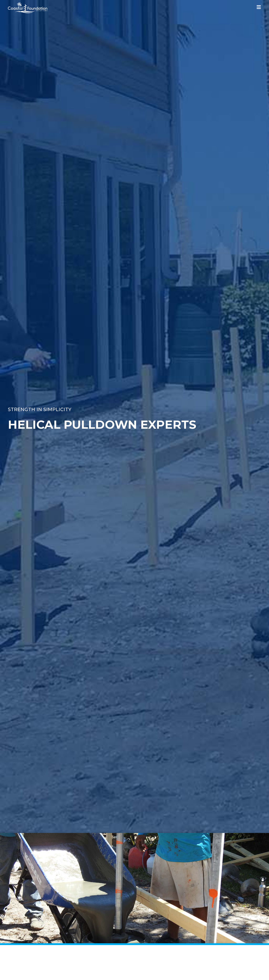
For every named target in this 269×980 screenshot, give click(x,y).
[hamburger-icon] (259, 8)
